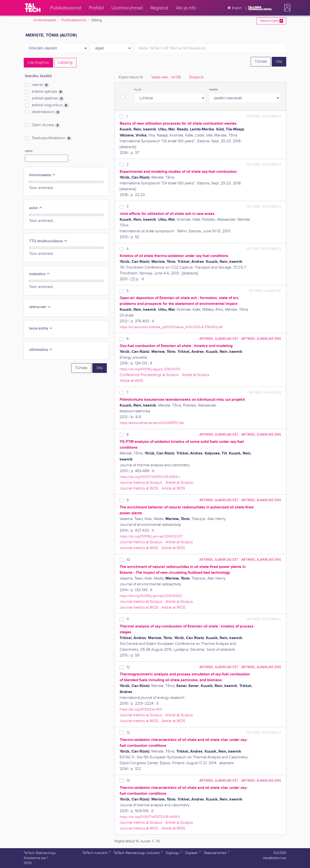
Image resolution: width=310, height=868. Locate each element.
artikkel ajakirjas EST (219, 339)
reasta (213, 90)
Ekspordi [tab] (196, 77)
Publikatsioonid (74, 20)
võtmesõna (41, 350)
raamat (40, 85)
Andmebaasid (45, 20)
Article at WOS (131, 381)
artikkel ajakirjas (47, 92)
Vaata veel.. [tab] (166, 77)
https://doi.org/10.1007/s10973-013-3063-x (150, 477)
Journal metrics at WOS (139, 488)
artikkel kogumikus (50, 105)
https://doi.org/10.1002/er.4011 (141, 709)
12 (128, 667)
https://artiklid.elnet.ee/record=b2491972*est (152, 423)
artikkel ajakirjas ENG (261, 339)
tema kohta (41, 328)
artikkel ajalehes (48, 98)
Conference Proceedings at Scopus (149, 375)
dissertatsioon (46, 112)
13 (128, 733)
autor (36, 208)
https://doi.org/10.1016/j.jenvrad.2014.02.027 (151, 536)
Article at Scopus (196, 375)
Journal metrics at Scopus (141, 483)
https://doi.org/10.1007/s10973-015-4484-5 (150, 817)
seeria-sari (40, 307)
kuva (138, 90)
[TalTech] (33, 8)
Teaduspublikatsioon (52, 138)
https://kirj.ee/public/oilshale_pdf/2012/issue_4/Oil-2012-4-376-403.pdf (171, 327)
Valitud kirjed (271, 21)
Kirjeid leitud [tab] (131, 77)
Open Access (46, 125)
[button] (286, 8)
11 (128, 619)
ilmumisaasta (42, 175)
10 (128, 560)
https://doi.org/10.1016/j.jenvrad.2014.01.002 (151, 596)
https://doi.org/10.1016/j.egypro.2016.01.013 (150, 369)
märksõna (40, 274)
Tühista (261, 62)
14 (128, 781)
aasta (29, 151)
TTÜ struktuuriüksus (48, 241)
